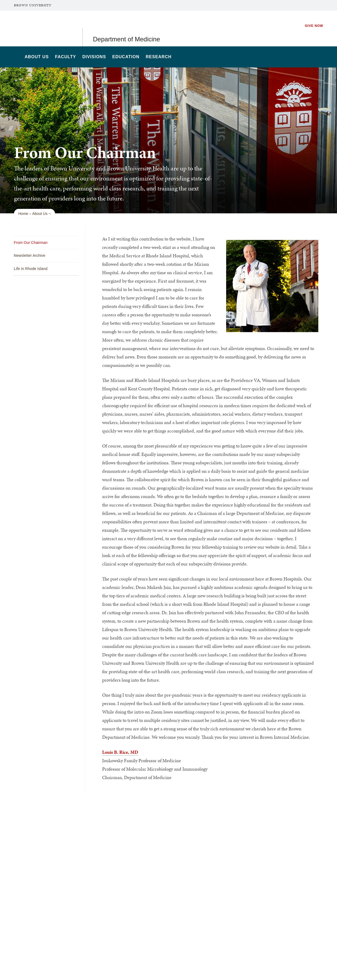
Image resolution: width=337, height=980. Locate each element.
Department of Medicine (127, 28)
